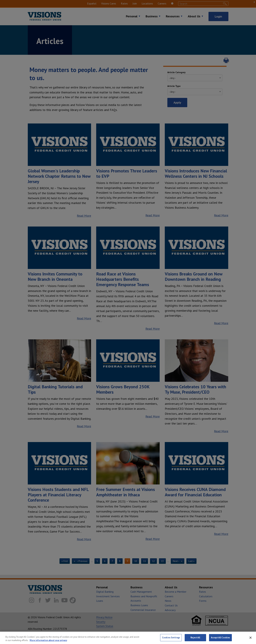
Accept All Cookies (220, 639)
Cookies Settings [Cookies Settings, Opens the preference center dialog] (171, 639)
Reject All (195, 639)
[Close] (251, 639)
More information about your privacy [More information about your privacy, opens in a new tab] (48, 642)
